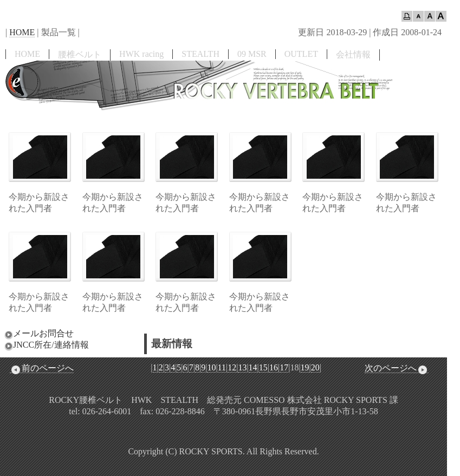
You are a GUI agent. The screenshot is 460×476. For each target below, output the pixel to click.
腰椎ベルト (80, 54)
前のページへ (42, 368)
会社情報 (353, 54)
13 (242, 367)
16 (274, 367)
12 (232, 367)
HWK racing (141, 54)
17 (284, 367)
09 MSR (252, 54)
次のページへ (397, 368)
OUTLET (301, 54)
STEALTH (200, 54)
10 (211, 367)
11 (222, 367)
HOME (22, 32)
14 (253, 367)
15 (263, 367)
